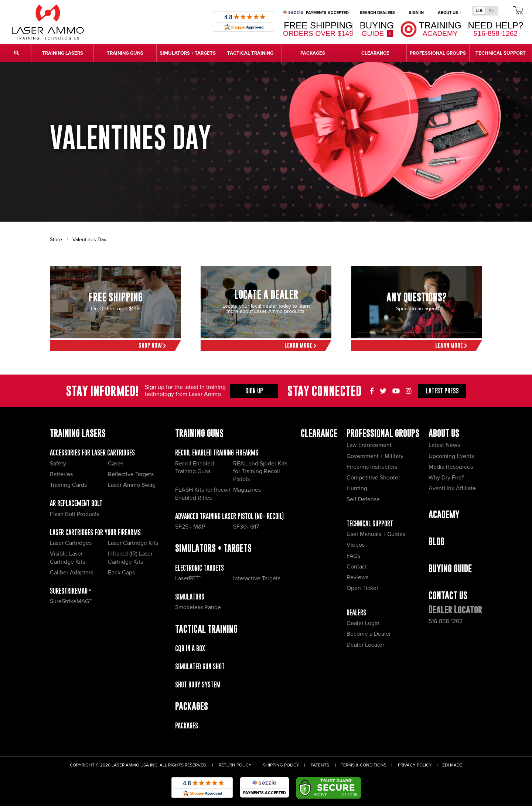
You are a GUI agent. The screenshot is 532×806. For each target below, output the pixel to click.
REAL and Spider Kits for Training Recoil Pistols (260, 472)
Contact (357, 567)
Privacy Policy (415, 765)
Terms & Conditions (364, 765)
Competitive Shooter (373, 478)
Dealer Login (363, 623)
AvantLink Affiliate (452, 488)
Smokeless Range (198, 607)
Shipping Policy (281, 765)
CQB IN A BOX (190, 648)
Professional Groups (383, 433)
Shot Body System (198, 685)
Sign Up (254, 391)
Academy (444, 514)
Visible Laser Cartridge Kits (67, 558)
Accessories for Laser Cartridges (92, 453)
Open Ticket (362, 588)
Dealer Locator (365, 645)
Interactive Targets (257, 578)
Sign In (418, 13)
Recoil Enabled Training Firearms (217, 453)
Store (56, 240)
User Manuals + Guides (376, 534)
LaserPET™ (188, 578)
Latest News (444, 445)
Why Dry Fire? (446, 478)
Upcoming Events (451, 456)
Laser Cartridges (71, 543)
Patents (320, 765)
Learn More (301, 345)
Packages (187, 726)
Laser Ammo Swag (132, 485)
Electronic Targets (199, 568)
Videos (356, 545)
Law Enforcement (369, 445)
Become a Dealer (369, 634)
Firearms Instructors (372, 467)
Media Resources (451, 467)
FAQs (353, 556)
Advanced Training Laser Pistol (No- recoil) (229, 516)
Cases (116, 464)
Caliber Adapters (71, 573)
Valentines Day (89, 240)
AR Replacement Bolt (76, 503)
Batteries (61, 474)
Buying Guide (450, 568)
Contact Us (448, 595)
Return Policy (235, 765)
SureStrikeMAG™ (70, 591)
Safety (58, 464)
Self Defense (363, 499)
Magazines (247, 490)
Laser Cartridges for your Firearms (95, 532)
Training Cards (68, 485)
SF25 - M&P (190, 527)
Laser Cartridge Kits (133, 543)
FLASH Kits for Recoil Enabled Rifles (203, 494)
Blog (436, 541)
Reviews (357, 577)
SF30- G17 (246, 527)
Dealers (356, 613)
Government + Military (375, 456)
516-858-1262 (446, 621)
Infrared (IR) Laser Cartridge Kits (130, 558)
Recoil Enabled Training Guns (195, 467)
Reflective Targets (131, 474)
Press (442, 391)
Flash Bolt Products (75, 514)
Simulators (190, 597)
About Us (450, 13)
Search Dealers (379, 13)
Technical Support (370, 524)
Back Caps (121, 573)
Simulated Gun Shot (200, 667)
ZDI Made (452, 765)
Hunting (357, 488)
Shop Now (152, 345)
